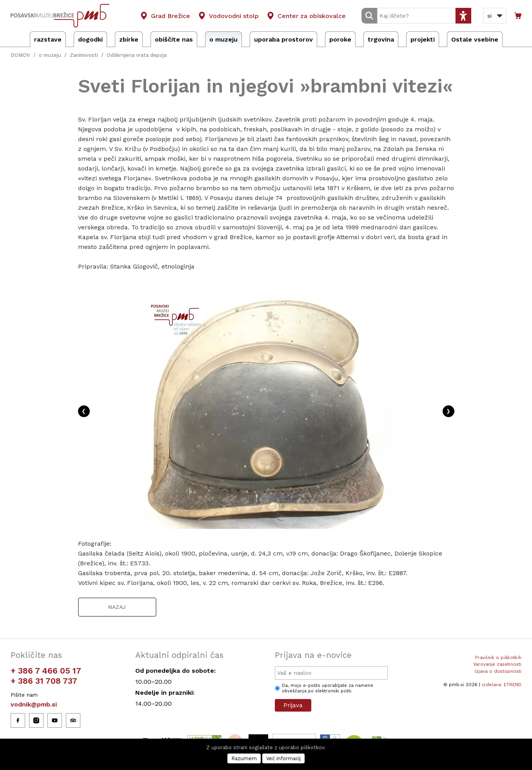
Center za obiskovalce (312, 16)
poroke (340, 39)
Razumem (244, 758)
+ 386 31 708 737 (44, 681)
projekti (423, 39)
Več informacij (283, 758)
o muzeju (223, 39)
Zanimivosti (84, 55)
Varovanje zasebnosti (497, 664)
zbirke (129, 39)
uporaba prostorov (283, 39)
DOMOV (20, 55)
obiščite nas (174, 39)
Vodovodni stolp (234, 16)
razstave (48, 39)
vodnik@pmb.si (34, 704)
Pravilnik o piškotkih (498, 657)
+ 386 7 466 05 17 (46, 671)
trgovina (381, 39)
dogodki (90, 39)
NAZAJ (117, 607)
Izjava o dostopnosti (498, 671)
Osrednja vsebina (19, 5)
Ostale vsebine (475, 39)
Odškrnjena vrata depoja (137, 55)
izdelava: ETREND (502, 685)
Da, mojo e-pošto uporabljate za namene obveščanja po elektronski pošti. (328, 688)
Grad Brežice (171, 16)
